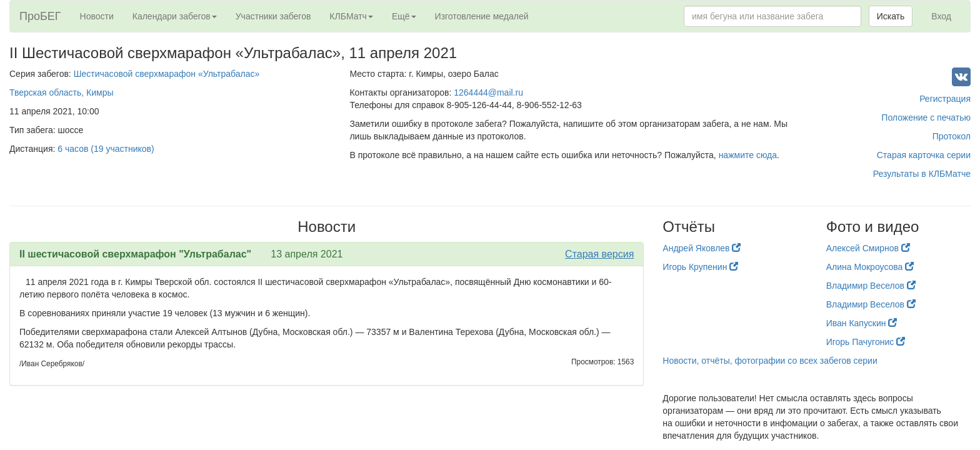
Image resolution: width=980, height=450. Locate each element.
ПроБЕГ (40, 16)
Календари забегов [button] (175, 16)
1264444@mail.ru (488, 92)
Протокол (952, 136)
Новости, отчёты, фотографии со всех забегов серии (770, 361)
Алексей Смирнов (868, 248)
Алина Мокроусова (870, 267)
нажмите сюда (748, 155)
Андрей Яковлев (702, 248)
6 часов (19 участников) (106, 149)
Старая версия (599, 254)
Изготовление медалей (482, 16)
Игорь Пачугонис (866, 342)
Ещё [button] (404, 16)
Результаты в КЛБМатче (922, 174)
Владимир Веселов (871, 286)
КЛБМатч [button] (351, 16)
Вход (941, 16)
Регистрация (945, 99)
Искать (891, 16)
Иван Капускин (862, 323)
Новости (97, 16)
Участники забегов (273, 16)
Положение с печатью (926, 117)
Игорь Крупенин (700, 267)
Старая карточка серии (924, 155)
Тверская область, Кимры (62, 92)
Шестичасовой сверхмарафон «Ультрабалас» (167, 74)
